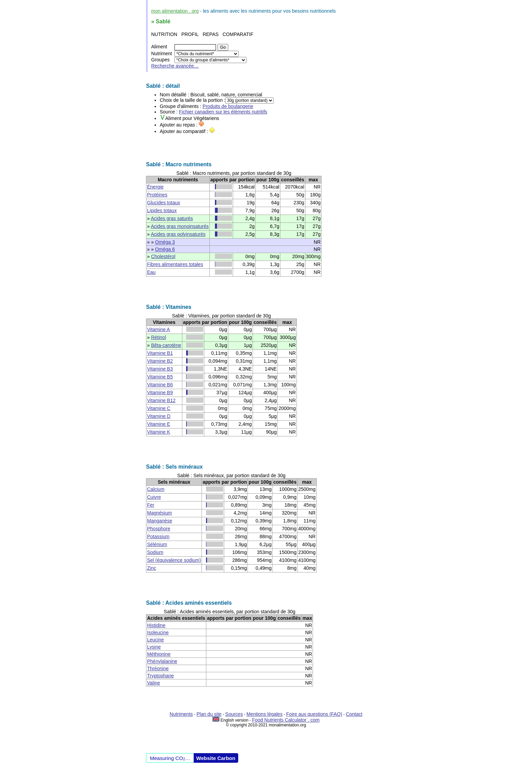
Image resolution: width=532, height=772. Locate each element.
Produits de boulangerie (228, 106)
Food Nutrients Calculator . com (286, 720)
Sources (234, 714)
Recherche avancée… (175, 66)
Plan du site (209, 714)
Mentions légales (264, 714)
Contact (354, 714)
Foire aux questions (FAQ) (314, 714)
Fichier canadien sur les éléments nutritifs (223, 112)
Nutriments (181, 714)
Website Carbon (216, 758)
